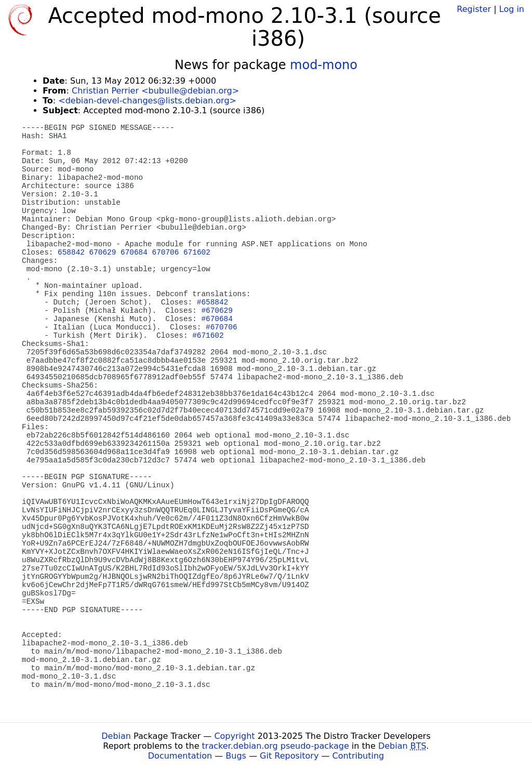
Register (474, 9)
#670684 (217, 319)
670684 (134, 253)
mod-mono (324, 65)
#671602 (208, 336)
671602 (197, 253)
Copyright (234, 736)
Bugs (236, 756)
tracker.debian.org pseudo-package (276, 746)
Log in (512, 9)
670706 (166, 253)
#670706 (221, 327)
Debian (116, 736)
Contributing (358, 756)
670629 (103, 253)
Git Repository (289, 756)
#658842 (212, 302)
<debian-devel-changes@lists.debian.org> (147, 101)
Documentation (180, 756)
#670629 (217, 311)
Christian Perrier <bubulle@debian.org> (155, 91)
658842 (71, 253)
